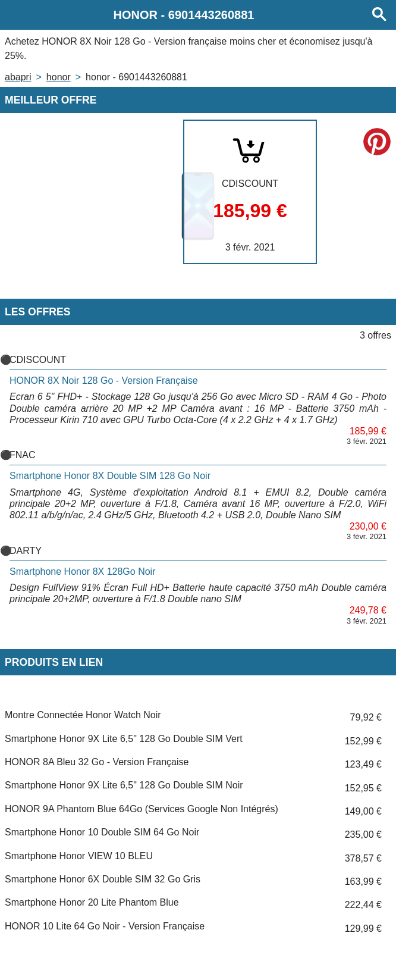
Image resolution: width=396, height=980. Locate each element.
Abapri (18, 77)
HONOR (59, 77)
